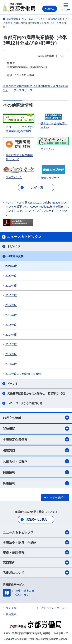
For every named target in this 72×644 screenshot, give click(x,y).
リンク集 (11, 608)
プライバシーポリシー (54, 608)
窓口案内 (36, 563)
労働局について (36, 573)
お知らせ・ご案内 (36, 461)
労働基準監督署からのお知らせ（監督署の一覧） (37, 393)
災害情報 (36, 483)
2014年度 (11, 335)
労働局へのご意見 (36, 519)
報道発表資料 (15, 256)
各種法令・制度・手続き (36, 542)
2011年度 (11, 364)
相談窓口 (36, 450)
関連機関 (36, 429)
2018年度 (11, 295)
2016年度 (11, 315)
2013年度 (11, 344)
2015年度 (11, 325)
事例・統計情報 (36, 552)
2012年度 (11, 354)
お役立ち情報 (36, 418)
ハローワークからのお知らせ (25, 403)
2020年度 (11, 276)
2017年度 (11, 305)
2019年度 (11, 286)
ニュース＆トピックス (36, 532)
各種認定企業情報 (36, 439)
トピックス (14, 246)
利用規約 (11, 614)
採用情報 (36, 472)
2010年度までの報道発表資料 (23, 374)
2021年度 (11, 266)
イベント (13, 384)
